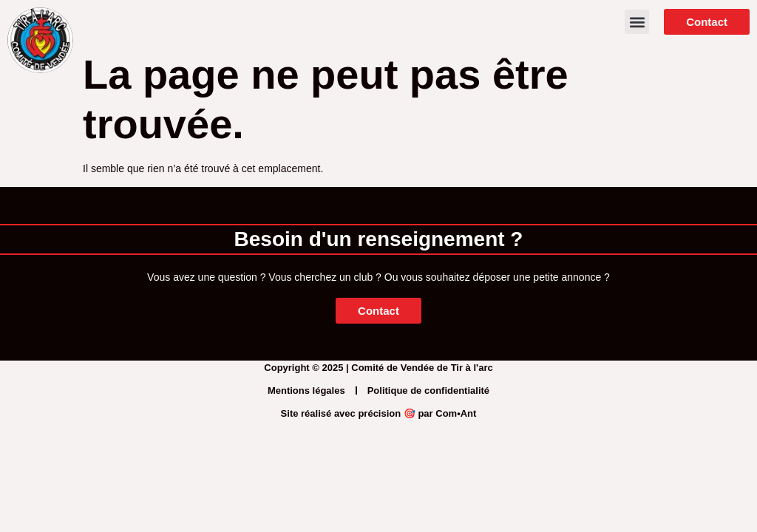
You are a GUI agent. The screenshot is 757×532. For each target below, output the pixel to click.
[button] (637, 22)
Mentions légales (306, 391)
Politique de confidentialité (428, 391)
